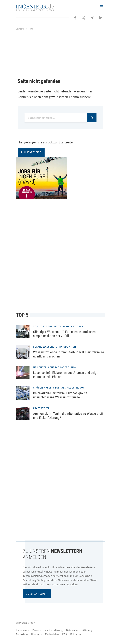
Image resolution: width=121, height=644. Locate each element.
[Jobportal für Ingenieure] (60, 178)
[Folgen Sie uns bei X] (83, 17)
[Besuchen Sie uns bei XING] (92, 17)
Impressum (22, 630)
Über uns (36, 634)
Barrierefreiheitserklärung (48, 630)
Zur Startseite (31, 152)
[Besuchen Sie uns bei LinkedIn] (101, 17)
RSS (65, 634)
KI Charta (75, 634)
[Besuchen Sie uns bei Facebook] (75, 17)
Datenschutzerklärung (79, 630)
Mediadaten (52, 634)
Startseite (20, 29)
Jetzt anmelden (37, 594)
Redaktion (22, 634)
